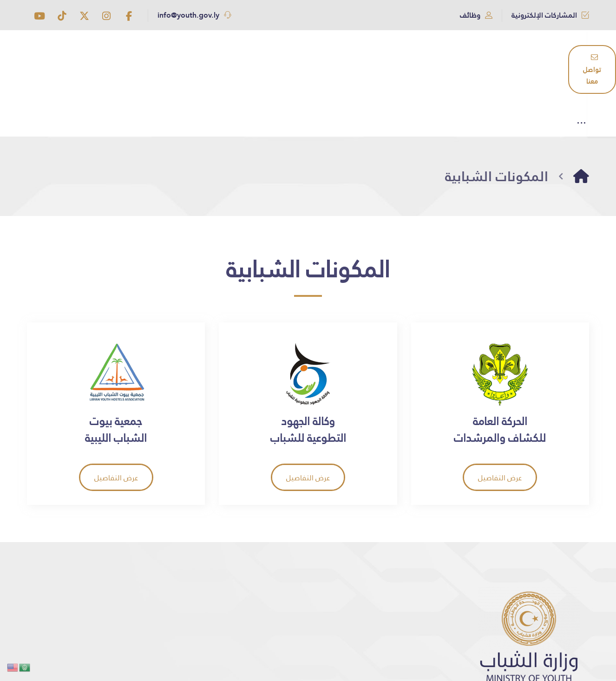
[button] (129, 16)
